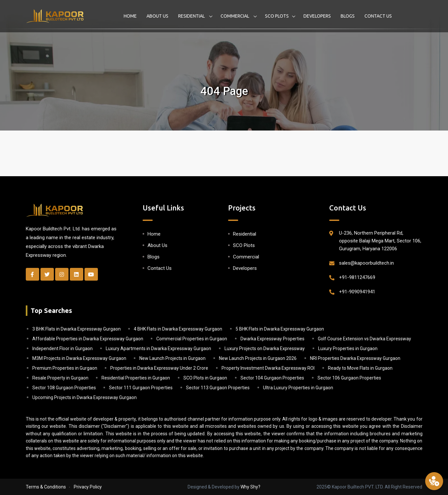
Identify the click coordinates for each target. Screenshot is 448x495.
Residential (192, 16)
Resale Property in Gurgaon (60, 378)
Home (130, 16)
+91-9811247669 (357, 277)
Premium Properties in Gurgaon (65, 368)
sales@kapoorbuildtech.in (366, 263)
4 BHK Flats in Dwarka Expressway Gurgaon (178, 329)
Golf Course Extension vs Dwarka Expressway (364, 339)
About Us (157, 16)
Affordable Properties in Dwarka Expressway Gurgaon (88, 339)
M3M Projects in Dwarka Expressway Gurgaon (79, 358)
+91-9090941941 (357, 292)
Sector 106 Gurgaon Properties (349, 378)
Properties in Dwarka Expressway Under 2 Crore (159, 368)
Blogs (348, 16)
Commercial (235, 16)
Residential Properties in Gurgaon (136, 378)
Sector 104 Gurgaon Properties (272, 378)
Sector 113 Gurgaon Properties (218, 388)
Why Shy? (250, 487)
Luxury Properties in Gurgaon (348, 348)
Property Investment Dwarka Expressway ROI (268, 368)
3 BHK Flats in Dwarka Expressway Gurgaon (77, 329)
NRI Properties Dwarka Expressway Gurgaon (355, 358)
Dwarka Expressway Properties (272, 339)
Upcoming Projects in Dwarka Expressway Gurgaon (85, 397)
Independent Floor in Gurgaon (62, 348)
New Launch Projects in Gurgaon (172, 358)
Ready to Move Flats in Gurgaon (360, 368)
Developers (317, 16)
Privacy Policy (88, 487)
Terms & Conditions (46, 487)
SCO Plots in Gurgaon (205, 378)
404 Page (224, 91)
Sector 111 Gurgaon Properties (141, 388)
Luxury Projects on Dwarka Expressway (265, 348)
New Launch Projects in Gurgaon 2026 (258, 358)
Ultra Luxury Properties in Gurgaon (298, 388)
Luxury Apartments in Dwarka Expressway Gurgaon (158, 348)
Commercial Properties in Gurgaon (192, 339)
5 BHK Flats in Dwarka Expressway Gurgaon (280, 329)
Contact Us (378, 16)
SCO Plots (277, 16)
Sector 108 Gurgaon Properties (64, 388)
